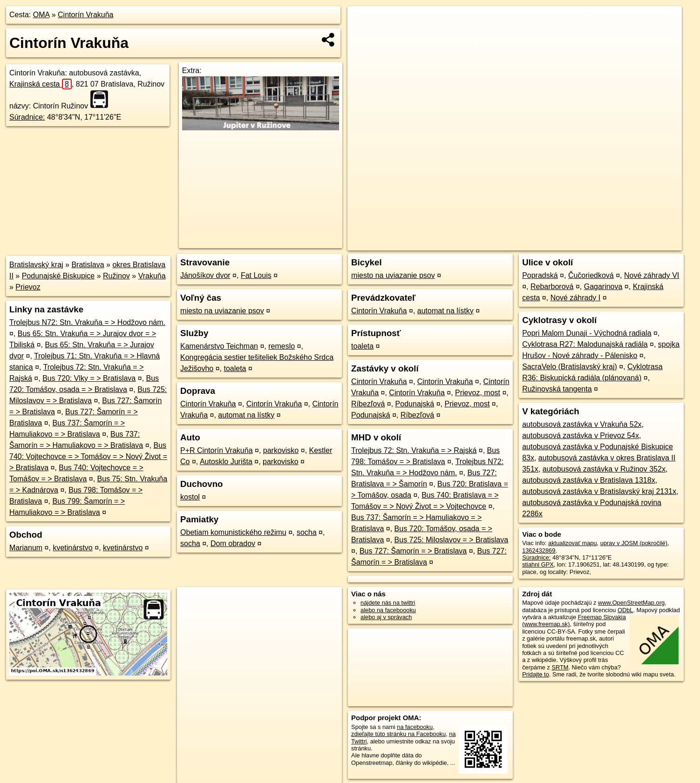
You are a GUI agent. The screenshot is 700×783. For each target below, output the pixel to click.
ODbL (625, 610)
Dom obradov (233, 543)
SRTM (560, 667)
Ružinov (116, 276)
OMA (41, 15)
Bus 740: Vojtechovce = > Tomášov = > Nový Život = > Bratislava (88, 456)
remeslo (282, 346)
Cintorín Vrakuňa (85, 15)
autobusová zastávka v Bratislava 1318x (589, 480)
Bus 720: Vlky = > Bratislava (89, 378)
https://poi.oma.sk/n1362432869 (640, 243)
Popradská (540, 275)
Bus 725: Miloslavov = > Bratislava (452, 540)
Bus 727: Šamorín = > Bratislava (413, 551)
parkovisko (281, 450)
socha (307, 532)
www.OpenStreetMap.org (631, 603)
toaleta (235, 368)
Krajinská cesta (41, 84)
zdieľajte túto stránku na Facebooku (398, 734)
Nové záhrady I (576, 298)
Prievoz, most (478, 393)
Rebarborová (552, 287)
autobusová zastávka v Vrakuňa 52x (582, 424)
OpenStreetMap (521, 243)
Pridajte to (536, 674)
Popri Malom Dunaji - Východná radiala (587, 333)
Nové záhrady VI (652, 275)
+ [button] (363, 22)
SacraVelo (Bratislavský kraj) (570, 367)
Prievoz (28, 287)
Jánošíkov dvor (205, 275)
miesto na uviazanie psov (222, 311)
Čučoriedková (591, 275)
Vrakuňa (152, 276)
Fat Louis (256, 275)
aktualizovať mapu (572, 543)
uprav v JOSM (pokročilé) (634, 543)
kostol (190, 497)
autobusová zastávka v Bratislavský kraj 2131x (599, 491)
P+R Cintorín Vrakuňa (216, 450)
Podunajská (415, 404)
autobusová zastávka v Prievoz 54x (581, 435)
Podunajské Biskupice (58, 276)
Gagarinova (603, 287)
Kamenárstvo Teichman (219, 346)
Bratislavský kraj (36, 265)
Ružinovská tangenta (557, 389)
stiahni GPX (538, 564)
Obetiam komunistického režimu (233, 532)
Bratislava (88, 265)
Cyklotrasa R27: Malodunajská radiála (585, 344)
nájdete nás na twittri (388, 603)
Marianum (26, 548)
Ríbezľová (368, 404)
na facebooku (415, 727)
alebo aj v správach (386, 617)
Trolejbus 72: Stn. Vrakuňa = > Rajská (414, 450)
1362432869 (539, 550)
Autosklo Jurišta (226, 462)
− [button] (363, 36)
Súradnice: (27, 117)
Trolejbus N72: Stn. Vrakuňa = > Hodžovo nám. (87, 322)
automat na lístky (246, 415)
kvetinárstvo (72, 548)
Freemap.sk (569, 243)
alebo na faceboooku (388, 610)
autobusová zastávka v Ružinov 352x (604, 469)
